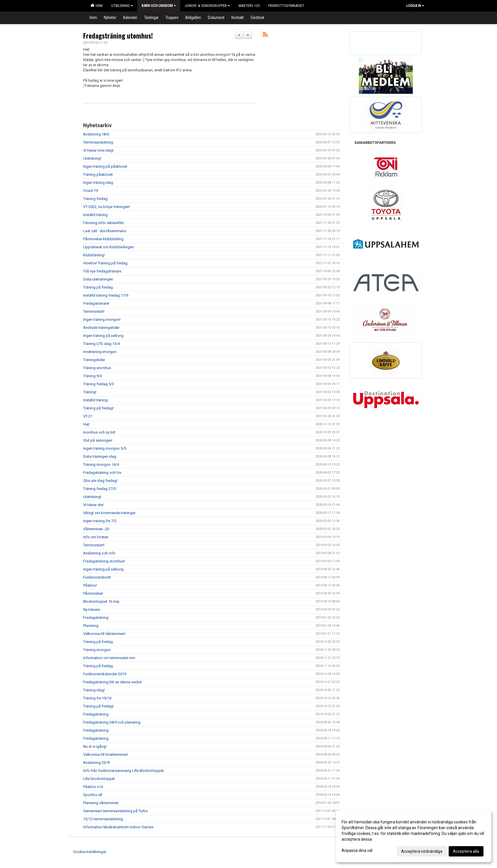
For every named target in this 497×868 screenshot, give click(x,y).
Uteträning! (92, 158)
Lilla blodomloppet (99, 779)
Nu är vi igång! (95, 746)
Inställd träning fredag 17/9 (106, 295)
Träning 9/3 (93, 376)
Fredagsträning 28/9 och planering (112, 722)
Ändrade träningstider (101, 328)
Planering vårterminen (101, 803)
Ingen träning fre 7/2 (100, 521)
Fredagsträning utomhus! (118, 36)
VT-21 (88, 416)
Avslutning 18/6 (96, 134)
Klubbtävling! (94, 255)
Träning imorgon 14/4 (101, 464)
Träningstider (94, 360)
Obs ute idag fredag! (100, 481)
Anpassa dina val (357, 850)
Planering (91, 626)
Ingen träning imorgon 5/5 (105, 448)
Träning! (90, 392)
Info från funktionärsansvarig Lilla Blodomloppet (123, 771)
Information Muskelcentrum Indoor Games (118, 827)
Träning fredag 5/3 (99, 384)
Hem (96, 5)
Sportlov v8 (93, 795)
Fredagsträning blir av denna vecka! (113, 682)
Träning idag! (94, 690)
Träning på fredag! (98, 408)
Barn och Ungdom (159, 6)
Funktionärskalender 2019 (105, 674)
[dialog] (414, 836)
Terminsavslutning (98, 142)
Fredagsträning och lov (102, 473)
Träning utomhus (97, 368)
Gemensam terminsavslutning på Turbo (116, 811)
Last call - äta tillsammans (105, 231)
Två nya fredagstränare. (103, 271)
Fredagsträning (96, 618)
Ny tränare (92, 609)
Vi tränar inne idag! (98, 150)
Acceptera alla (466, 851)
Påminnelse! (93, 593)
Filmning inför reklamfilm (104, 223)
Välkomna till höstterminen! (106, 755)
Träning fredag (95, 199)
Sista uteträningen (98, 279)
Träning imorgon (97, 650)
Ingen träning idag (98, 183)
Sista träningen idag (100, 456)
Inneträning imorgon (100, 352)
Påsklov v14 (93, 787)
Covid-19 (91, 191)
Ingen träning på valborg (103, 336)
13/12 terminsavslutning (103, 819)
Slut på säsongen (98, 440)
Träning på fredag (98, 287)
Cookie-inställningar (90, 852)
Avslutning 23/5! (97, 763)
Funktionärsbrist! (97, 577)
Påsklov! (90, 585)
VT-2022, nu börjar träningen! (107, 207)
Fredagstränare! (96, 303)
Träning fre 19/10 (97, 698)
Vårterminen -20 (96, 529)
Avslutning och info (99, 553)
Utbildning (122, 6)
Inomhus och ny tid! (99, 432)
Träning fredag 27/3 (100, 489)
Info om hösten (96, 537)
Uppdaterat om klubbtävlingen (108, 247)
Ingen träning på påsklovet (105, 166)
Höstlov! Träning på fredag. (106, 263)
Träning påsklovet (98, 174)
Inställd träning (95, 215)
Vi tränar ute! (93, 505)
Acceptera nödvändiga (422, 851)
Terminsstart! (94, 311)
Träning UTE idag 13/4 (101, 344)
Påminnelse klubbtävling (103, 239)
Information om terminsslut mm (109, 658)
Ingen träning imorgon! (102, 319)
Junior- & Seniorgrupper (207, 6)
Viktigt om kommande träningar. (110, 513)
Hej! (86, 424)
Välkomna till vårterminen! (104, 634)
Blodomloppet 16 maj (101, 601)
